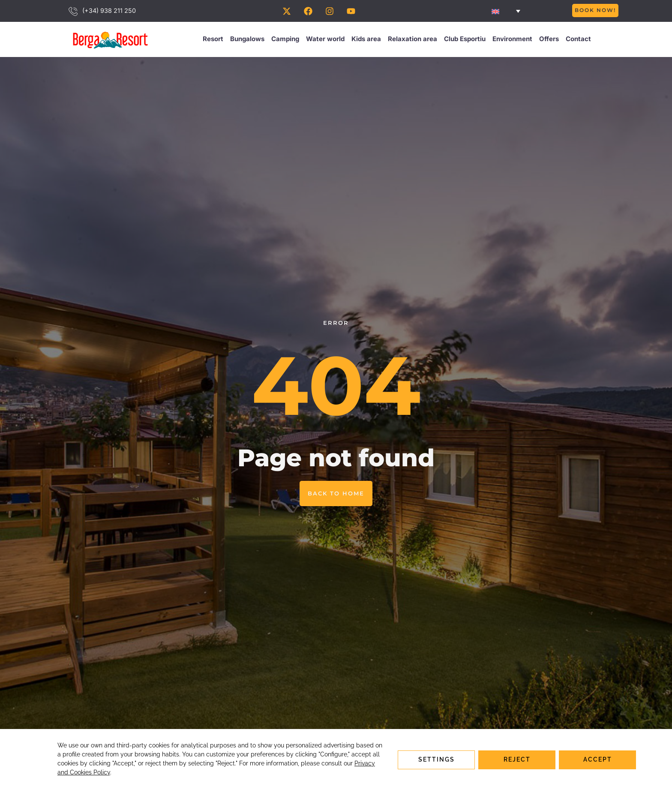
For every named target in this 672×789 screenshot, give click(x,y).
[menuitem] (506, 12)
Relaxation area (412, 40)
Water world (325, 40)
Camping (285, 40)
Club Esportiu (465, 40)
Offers (549, 40)
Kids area (366, 40)
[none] (506, 12)
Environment (512, 40)
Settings (436, 759)
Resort (213, 40)
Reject (517, 759)
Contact (578, 40)
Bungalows (247, 40)
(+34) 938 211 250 (109, 11)
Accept (598, 759)
